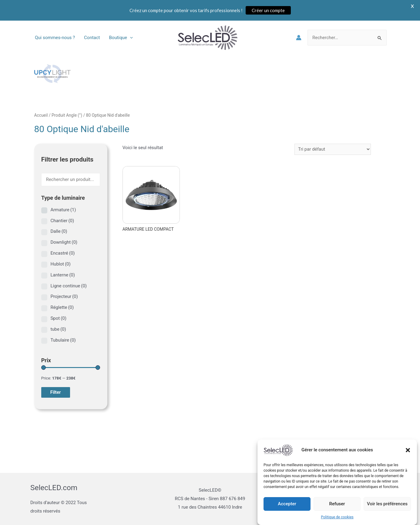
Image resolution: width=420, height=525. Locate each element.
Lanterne (63, 275)
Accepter (287, 509)
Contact (92, 38)
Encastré (62, 253)
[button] (408, 455)
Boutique (121, 38)
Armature (63, 210)
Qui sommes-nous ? (55, 38)
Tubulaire (63, 340)
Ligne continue (69, 286)
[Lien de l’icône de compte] (299, 38)
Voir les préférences (387, 509)
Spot (58, 318)
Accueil (41, 115)
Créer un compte (268, 10)
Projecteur (64, 296)
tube (58, 329)
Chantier (62, 221)
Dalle (59, 231)
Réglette (62, 307)
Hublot (60, 264)
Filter (56, 392)
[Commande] (333, 149)
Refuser (337, 509)
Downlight (64, 242)
